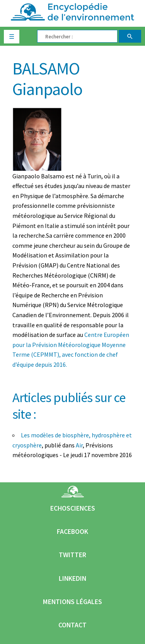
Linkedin (72, 578)
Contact (72, 625)
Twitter (72, 555)
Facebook (72, 532)
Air (79, 445)
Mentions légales (72, 602)
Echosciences (73, 508)
